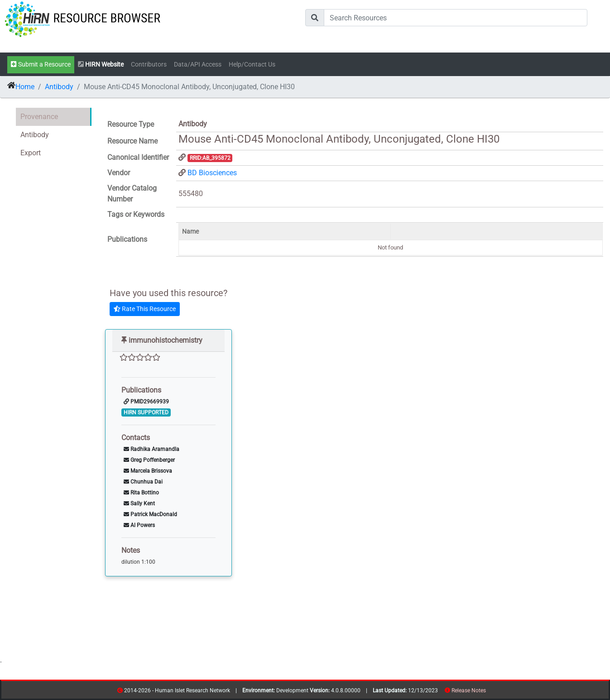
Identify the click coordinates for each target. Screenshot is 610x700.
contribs (492, 692)
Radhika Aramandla (151, 449)
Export (31, 153)
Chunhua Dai (143, 482)
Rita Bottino (141, 493)
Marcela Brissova (148, 471)
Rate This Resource (145, 309)
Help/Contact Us (252, 65)
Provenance (39, 117)
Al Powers (139, 525)
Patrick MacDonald (150, 514)
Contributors (149, 65)
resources (489, 692)
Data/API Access (198, 65)
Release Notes (469, 690)
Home (25, 87)
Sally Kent (139, 503)
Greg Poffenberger (149, 460)
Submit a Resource (41, 65)
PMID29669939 (146, 402)
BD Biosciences (212, 173)
